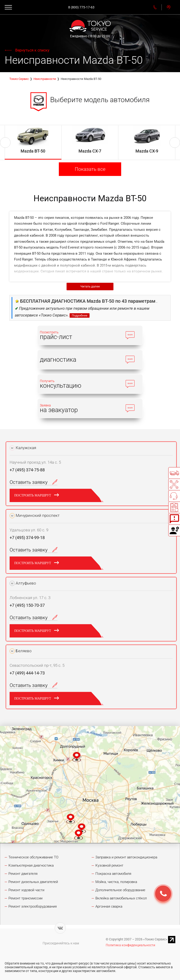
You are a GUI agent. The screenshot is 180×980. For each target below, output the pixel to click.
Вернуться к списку (32, 50)
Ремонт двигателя (23, 874)
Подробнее (80, 315)
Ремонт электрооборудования (33, 906)
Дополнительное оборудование (120, 890)
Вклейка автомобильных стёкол (121, 898)
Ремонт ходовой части (26, 890)
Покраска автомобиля (113, 874)
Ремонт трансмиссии (25, 898)
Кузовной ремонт (109, 865)
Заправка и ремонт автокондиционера (126, 857)
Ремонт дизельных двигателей (33, 882)
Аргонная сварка (109, 906)
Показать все (90, 169)
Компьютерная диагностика (31, 865)
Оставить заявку (34, 482)
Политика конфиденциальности (130, 945)
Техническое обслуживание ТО (33, 857)
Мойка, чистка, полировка (116, 882)
